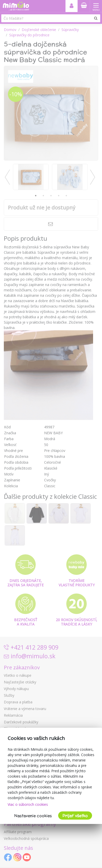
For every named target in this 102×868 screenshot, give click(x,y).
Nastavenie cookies (33, 816)
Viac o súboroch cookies (28, 804)
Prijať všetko (75, 816)
